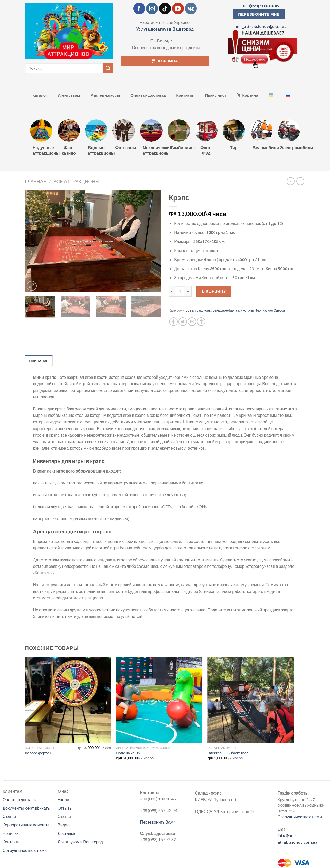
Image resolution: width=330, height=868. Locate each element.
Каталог (40, 95)
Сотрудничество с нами (25, 850)
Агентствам (69, 95)
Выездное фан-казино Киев (233, 310)
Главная (36, 181)
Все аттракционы (76, 181)
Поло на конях (128, 753)
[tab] (39, 361)
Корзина (250, 95)
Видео (64, 825)
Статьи (9, 816)
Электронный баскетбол (228, 753)
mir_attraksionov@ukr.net (261, 26)
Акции (63, 800)
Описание (39, 361)
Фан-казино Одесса (270, 310)
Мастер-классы (105, 95)
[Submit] (108, 68)
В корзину (214, 291)
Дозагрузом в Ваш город (80, 842)
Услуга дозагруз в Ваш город (165, 29)
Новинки (11, 833)
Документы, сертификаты (27, 808)
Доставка (66, 833)
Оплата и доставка (148, 95)
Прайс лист (216, 95)
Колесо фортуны (39, 753)
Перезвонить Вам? (157, 822)
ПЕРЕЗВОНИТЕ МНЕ (259, 14)
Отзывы (65, 808)
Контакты (185, 95)
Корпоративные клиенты (26, 825)
